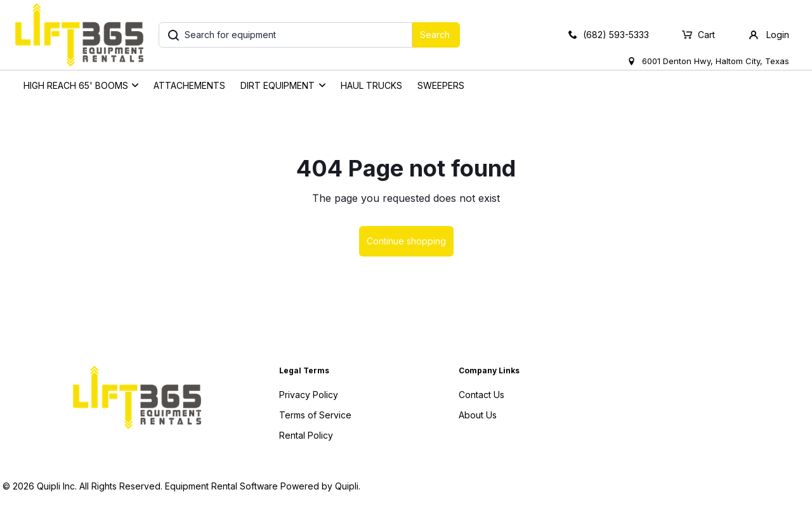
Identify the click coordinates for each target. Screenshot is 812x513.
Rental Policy (306, 435)
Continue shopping (406, 241)
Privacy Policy (309, 395)
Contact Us (481, 395)
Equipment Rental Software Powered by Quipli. (263, 486)
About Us (478, 415)
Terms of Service (315, 415)
